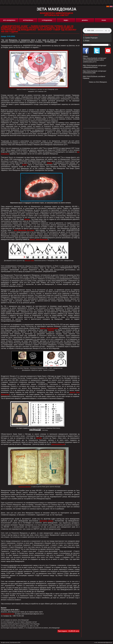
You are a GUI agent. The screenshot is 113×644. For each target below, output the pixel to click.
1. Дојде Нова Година (91, 35)
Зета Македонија (9, 20)
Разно (104, 20)
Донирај (85, 20)
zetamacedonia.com (58, 444)
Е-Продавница (47, 20)
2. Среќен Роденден (90, 38)
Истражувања (28, 20)
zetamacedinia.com (8, 614)
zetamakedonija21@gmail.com (105, 642)
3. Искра (86, 41)
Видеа (66, 20)
